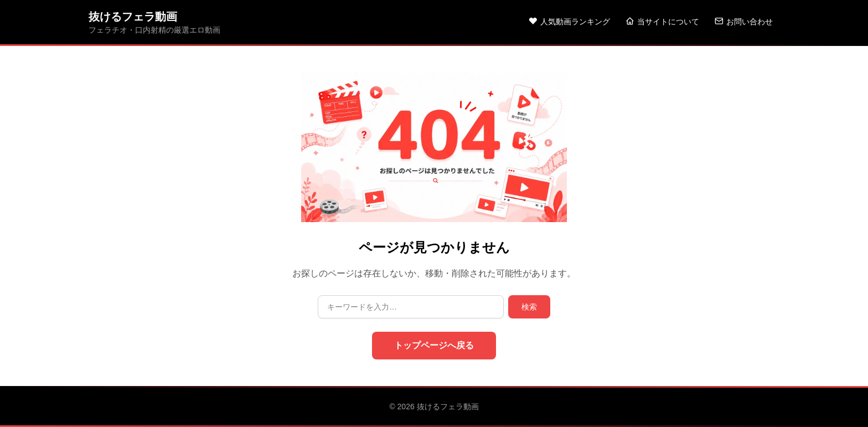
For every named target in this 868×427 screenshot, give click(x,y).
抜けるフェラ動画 (133, 17)
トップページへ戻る (434, 345)
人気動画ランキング (569, 21)
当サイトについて (662, 21)
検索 (529, 307)
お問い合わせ (744, 21)
